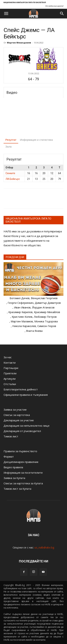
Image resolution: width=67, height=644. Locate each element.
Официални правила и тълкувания (26, 395)
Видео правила (13, 467)
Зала (8, 147)
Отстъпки (10, 384)
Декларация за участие (19, 420)
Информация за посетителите (23, 473)
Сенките (10, 173)
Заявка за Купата (14, 478)
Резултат (11, 140)
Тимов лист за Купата (17, 489)
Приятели (10, 373)
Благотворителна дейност (21, 389)
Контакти (10, 363)
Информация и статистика (36, 140)
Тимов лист (11, 436)
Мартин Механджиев (19, 43)
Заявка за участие (15, 410)
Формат (9, 456)
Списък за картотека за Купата (23, 483)
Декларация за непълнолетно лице (27, 426)
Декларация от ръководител (22, 431)
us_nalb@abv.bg (44, 547)
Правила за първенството (20, 451)
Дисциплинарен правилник (21, 462)
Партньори (11, 368)
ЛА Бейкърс (13, 179)
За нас (8, 357)
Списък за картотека (17, 415)
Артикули (10, 379)
